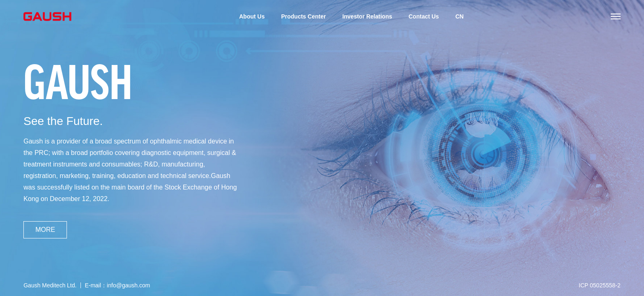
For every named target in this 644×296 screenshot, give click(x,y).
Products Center (303, 16)
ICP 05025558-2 (600, 285)
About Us (252, 16)
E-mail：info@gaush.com (117, 285)
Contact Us (424, 16)
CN (460, 16)
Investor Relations (367, 16)
